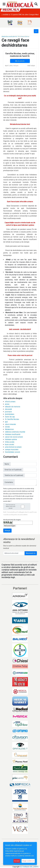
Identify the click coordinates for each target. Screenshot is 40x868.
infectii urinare (10, 402)
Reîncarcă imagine (10, 526)
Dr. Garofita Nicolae (12, 419)
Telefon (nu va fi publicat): (14, 475)
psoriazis (8, 412)
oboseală (8, 409)
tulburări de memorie (13, 407)
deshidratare (10, 414)
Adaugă (7, 530)
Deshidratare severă (12, 452)
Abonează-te (31, 553)
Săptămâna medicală (8, 37)
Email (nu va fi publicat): (13, 470)
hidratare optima (11, 439)
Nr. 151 (17, 37)
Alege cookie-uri (28, 861)
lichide (7, 427)
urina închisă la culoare (13, 447)
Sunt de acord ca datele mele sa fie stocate (17, 507)
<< (36, 31)
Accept (17, 861)
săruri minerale (10, 424)
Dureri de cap (10, 417)
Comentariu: (9, 482)
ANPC (36, 867)
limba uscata (10, 442)
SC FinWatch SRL (26, 867)
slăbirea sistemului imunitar (15, 432)
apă (6, 422)
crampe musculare (12, 449)
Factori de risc (25, 37)
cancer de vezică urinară (14, 437)
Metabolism (9, 429)
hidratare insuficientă (13, 434)
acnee (7, 404)
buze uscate (9, 444)
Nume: (7, 464)
